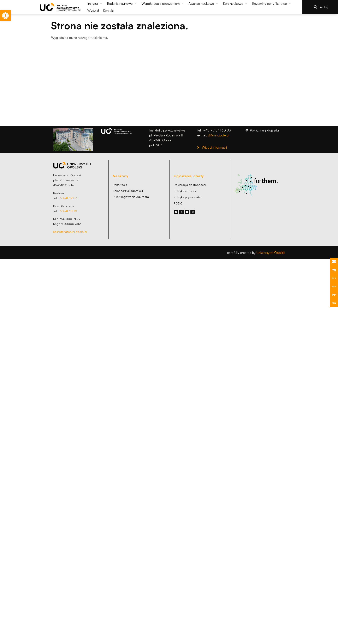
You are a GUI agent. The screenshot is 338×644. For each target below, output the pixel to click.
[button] (95, 4)
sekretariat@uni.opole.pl (70, 232)
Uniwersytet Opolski (271, 253)
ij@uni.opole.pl (218, 135)
